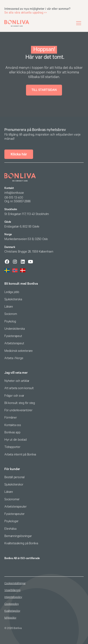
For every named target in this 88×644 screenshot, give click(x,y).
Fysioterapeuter (14, 514)
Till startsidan (44, 90)
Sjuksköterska (13, 299)
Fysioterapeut (13, 336)
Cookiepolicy (12, 604)
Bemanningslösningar (18, 536)
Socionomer (12, 499)
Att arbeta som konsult (19, 388)
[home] (17, 23)
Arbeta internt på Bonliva (20, 455)
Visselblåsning (12, 590)
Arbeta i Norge (14, 358)
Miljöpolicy (10, 618)
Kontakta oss (13, 425)
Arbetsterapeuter (15, 507)
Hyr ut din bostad (15, 440)
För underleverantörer (18, 410)
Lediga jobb (12, 292)
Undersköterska (14, 329)
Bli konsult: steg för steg (20, 403)
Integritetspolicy (13, 597)
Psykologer (11, 521)
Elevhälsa (10, 529)
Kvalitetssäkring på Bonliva (21, 543)
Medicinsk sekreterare (19, 351)
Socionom (11, 314)
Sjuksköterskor (14, 485)
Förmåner (11, 418)
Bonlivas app (12, 432)
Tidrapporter (12, 447)
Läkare (9, 307)
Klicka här (19, 154)
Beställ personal (14, 477)
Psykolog (10, 321)
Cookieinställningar (15, 583)
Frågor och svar (14, 396)
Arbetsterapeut (14, 343)
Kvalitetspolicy (12, 611)
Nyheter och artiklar (17, 381)
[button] (79, 23)
